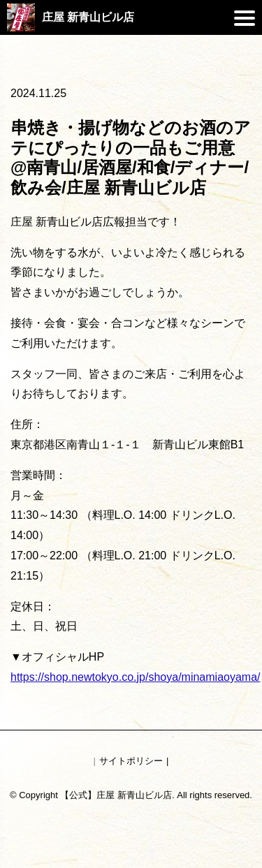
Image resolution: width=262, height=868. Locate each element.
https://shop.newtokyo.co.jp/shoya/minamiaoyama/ (136, 677)
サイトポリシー (131, 761)
